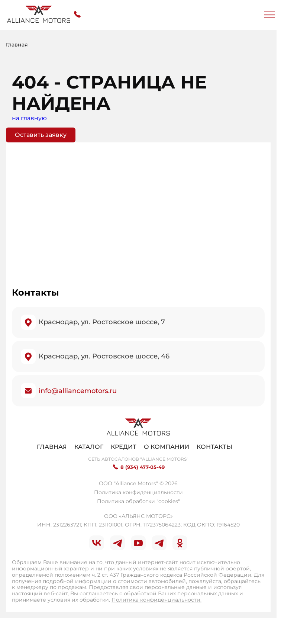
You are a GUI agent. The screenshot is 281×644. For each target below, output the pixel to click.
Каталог (89, 447)
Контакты (214, 447)
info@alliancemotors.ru (78, 391)
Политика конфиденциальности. (156, 600)
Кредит (124, 447)
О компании (167, 447)
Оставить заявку (41, 135)
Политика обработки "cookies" (138, 501)
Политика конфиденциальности (138, 492)
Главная (52, 447)
